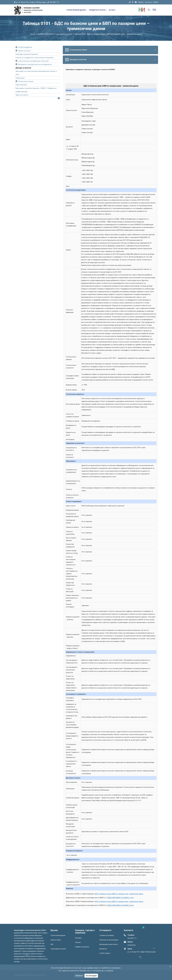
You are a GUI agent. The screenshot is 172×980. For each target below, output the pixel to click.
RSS (52, 944)
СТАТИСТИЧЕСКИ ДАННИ (77, 10)
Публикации (20, 78)
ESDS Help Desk (21, 85)
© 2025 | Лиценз (105, 953)
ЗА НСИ (112, 10)
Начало (33, 34)
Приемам (79, 976)
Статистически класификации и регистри (33, 61)
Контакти (148, 2)
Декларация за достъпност (109, 944)
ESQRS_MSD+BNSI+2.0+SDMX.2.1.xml (120, 898)
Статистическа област (111, 50)
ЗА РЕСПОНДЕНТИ (25, 47)
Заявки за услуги (24, 51)
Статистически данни (58, 935)
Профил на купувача (82, 947)
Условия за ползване (107, 935)
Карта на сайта (56, 940)
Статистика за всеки (26, 81)
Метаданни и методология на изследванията (35, 64)
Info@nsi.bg (131, 945)
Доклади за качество (64, 34)
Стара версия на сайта (58, 949)
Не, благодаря (91, 976)
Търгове (78, 942)
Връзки (141, 2)
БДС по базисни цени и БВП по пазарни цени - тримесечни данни (119, 894)
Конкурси (78, 938)
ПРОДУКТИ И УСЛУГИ (98, 10)
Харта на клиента (22, 95)
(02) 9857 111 (53, 2)
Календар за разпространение (27, 54)
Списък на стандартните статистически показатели (35, 58)
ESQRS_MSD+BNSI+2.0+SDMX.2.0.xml (120, 905)
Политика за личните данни (109, 940)
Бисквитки (103, 949)
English (156, 2)
